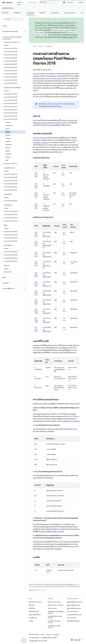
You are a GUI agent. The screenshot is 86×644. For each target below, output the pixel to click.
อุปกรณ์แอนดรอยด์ (70, 13)
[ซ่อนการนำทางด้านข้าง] (24, 640)
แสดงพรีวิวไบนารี (34, 611)
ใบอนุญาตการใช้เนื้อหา (68, 585)
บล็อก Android (52, 608)
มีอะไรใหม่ (5, 13)
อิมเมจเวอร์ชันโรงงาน (35, 615)
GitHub (31, 621)
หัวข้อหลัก (43, 13)
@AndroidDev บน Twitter (56, 605)
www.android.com (73, 611)
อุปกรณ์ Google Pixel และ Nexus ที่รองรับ (48, 79)
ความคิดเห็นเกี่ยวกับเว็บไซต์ (49, 638)
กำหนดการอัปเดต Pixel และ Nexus (68, 421)
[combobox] (49, 2)
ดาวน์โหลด (32, 608)
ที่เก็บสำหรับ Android (35, 602)
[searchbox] (13, 19)
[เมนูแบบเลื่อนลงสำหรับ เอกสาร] (24, 2)
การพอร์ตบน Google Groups (54, 626)
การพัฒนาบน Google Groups (54, 622)
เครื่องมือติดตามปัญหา (73, 621)
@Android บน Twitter (54, 602)
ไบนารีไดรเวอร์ (33, 618)
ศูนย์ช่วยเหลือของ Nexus (74, 608)
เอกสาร (41, 46)
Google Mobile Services (74, 615)
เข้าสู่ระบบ (81, 2)
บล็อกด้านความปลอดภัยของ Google (56, 612)
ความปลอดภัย (49, 46)
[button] (12, 31)
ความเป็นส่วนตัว (34, 638)
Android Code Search (36, 2)
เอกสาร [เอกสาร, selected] (19, 2)
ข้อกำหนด (32, 605)
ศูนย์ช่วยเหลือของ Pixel (73, 605)
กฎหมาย (49, 635)
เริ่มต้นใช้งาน (17, 13)
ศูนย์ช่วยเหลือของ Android (75, 602)
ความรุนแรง (45, 143)
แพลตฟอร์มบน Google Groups (55, 617)
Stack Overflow (72, 618)
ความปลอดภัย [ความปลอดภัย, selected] (30, 13)
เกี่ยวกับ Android (34, 635)
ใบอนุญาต (56, 635)
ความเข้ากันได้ (55, 13)
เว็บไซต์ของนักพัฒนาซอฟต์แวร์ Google (51, 532)
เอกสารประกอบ (8, 8)
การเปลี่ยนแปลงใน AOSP (68, 37)
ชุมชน (43, 635)
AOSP (34, 46)
